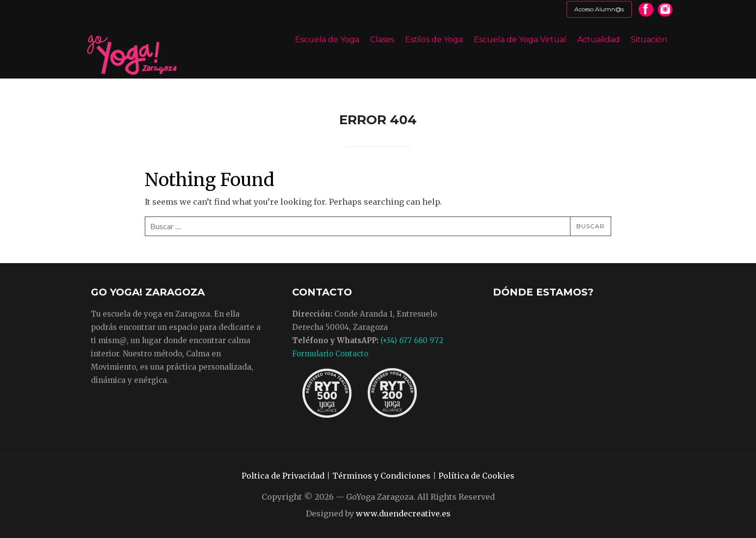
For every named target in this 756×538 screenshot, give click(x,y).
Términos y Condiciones (381, 476)
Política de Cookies (476, 476)
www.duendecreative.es (403, 513)
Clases (382, 40)
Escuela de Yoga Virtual (520, 40)
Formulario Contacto (330, 354)
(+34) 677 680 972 (412, 340)
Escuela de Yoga (327, 40)
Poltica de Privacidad (283, 476)
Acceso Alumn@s (599, 9)
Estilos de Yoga (434, 40)
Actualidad (599, 40)
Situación (649, 40)
